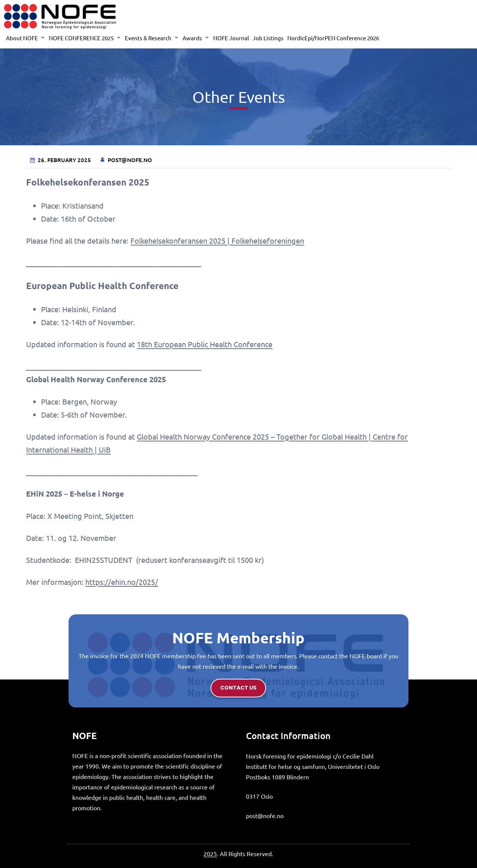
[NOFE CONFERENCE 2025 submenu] (119, 37)
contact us (238, 688)
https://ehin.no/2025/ (122, 582)
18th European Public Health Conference (205, 344)
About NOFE (22, 38)
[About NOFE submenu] (43, 37)
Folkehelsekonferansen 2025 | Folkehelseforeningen (217, 240)
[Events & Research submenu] (176, 37)
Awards (192, 38)
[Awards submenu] (207, 37)
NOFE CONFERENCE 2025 (81, 38)
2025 (210, 853)
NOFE (85, 736)
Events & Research (148, 38)
